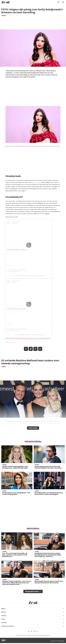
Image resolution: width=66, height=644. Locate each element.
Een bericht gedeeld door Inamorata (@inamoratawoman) (29, 276)
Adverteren (29, 635)
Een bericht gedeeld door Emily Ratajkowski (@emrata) (29, 335)
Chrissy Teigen (36, 182)
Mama (3, 609)
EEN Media (62, 641)
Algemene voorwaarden (39, 635)
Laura (20, 15)
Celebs (4, 15)
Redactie (18, 635)
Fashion (4, 616)
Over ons (24, 635)
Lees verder (33, 428)
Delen (26, 349)
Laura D (21, 366)
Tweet (31, 349)
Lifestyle (4, 623)
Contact (47, 635)
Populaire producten (8, 626)
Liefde (3, 619)
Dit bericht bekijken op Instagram (16, 250)
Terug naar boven (32, 591)
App (40, 349)
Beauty (4, 612)
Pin (35, 349)
